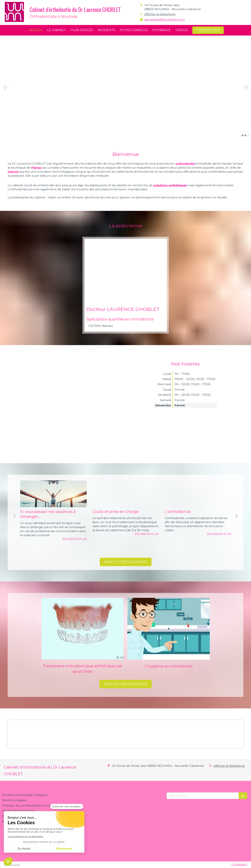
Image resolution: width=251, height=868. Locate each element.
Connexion (239, 864)
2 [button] (245, 135)
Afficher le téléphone (160, 14)
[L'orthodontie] (198, 494)
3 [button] (248, 135)
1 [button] (242, 135)
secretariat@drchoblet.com (165, 19)
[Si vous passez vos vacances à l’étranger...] (53, 494)
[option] (125, 87)
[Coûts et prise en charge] (126, 494)
